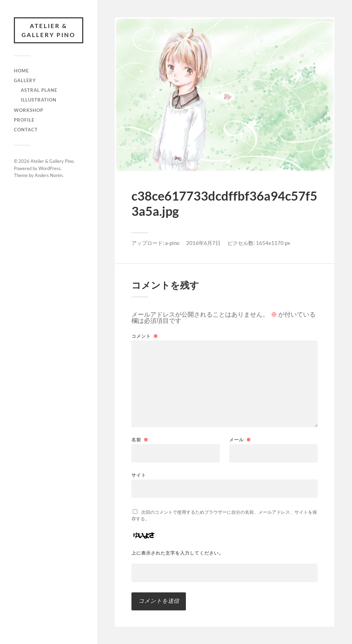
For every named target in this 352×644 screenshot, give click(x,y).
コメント (145, 336)
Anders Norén (49, 175)
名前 (140, 440)
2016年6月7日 (203, 243)
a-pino (172, 243)
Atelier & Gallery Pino (49, 30)
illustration (39, 100)
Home (21, 71)
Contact (26, 130)
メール (240, 440)
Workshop (29, 110)
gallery (25, 80)
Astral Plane (39, 90)
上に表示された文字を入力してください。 (178, 553)
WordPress (50, 168)
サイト (139, 475)
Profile (24, 120)
